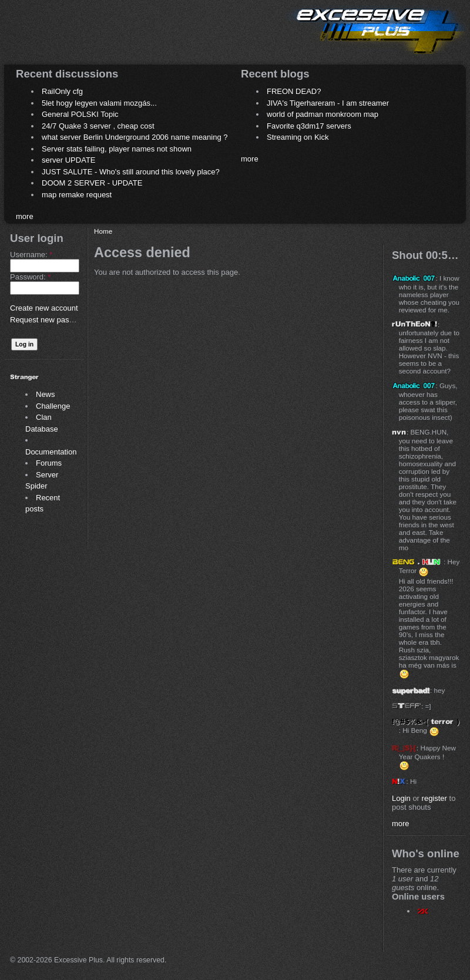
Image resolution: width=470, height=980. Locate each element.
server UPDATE (69, 160)
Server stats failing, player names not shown (117, 149)
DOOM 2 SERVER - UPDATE (92, 183)
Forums (49, 463)
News (46, 394)
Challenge (53, 406)
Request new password (50, 320)
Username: (31, 255)
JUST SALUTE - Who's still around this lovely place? (131, 172)
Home (103, 231)
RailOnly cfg (62, 91)
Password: (30, 277)
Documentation (51, 452)
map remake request (77, 195)
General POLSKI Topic (80, 114)
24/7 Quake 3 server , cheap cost (98, 126)
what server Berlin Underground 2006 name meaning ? (135, 137)
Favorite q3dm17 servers (309, 126)
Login (401, 798)
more (25, 216)
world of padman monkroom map (323, 114)
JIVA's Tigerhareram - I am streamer (328, 103)
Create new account (44, 308)
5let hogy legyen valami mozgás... (99, 103)
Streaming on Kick (298, 137)
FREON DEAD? (294, 91)
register (434, 798)
